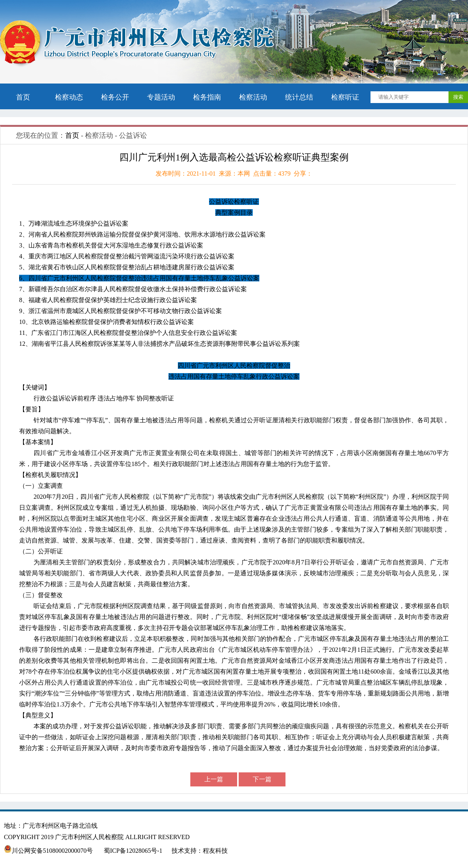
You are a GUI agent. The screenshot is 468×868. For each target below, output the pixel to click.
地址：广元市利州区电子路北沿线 (55, 826)
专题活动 (161, 97)
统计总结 (299, 97)
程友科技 (215, 851)
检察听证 (345, 97)
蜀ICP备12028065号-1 (133, 851)
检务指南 (207, 97)
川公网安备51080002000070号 (49, 851)
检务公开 (115, 97)
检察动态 (69, 97)
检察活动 (253, 97)
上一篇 (214, 779)
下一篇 (262, 779)
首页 (23, 97)
